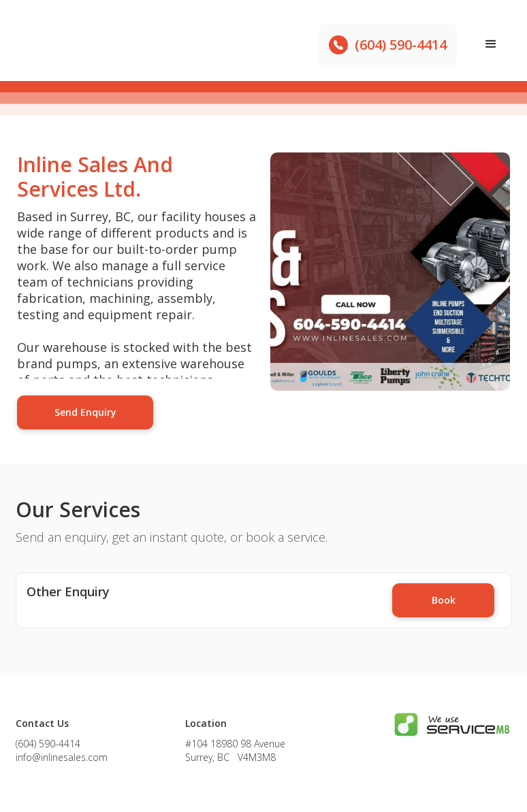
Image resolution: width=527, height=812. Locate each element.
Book (444, 600)
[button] (491, 44)
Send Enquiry (85, 412)
